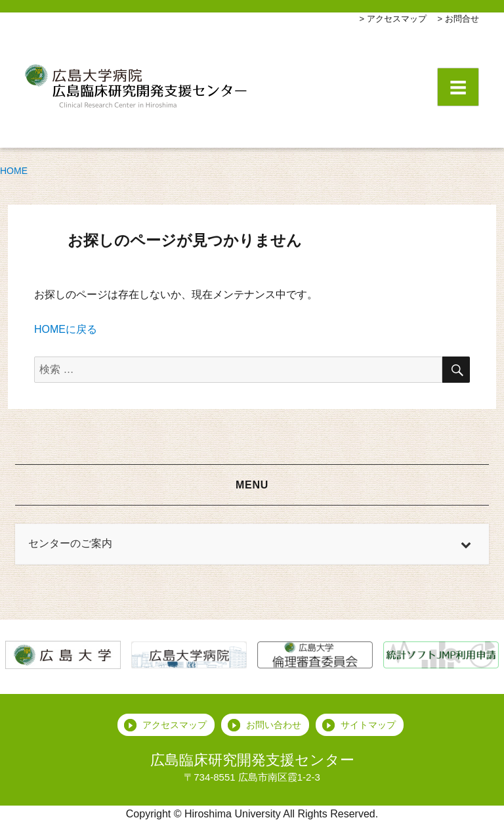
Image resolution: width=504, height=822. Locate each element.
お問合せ (462, 19)
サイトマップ (368, 725)
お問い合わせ (274, 725)
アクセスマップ (397, 19)
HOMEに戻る (66, 329)
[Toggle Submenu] (466, 544)
